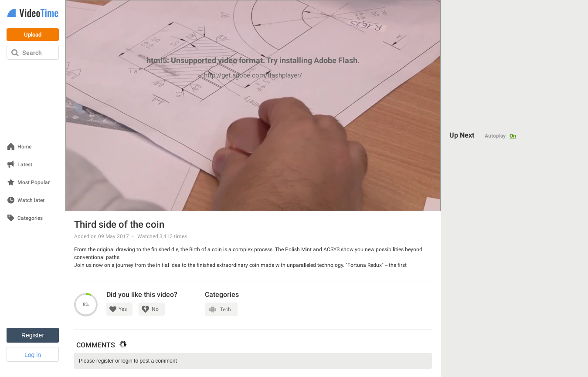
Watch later (31, 200)
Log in (33, 355)
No (155, 309)
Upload (33, 35)
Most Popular (34, 183)
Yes (123, 309)
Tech (226, 310)
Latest (25, 165)
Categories (30, 218)
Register (33, 335)
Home (24, 147)
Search (32, 53)
